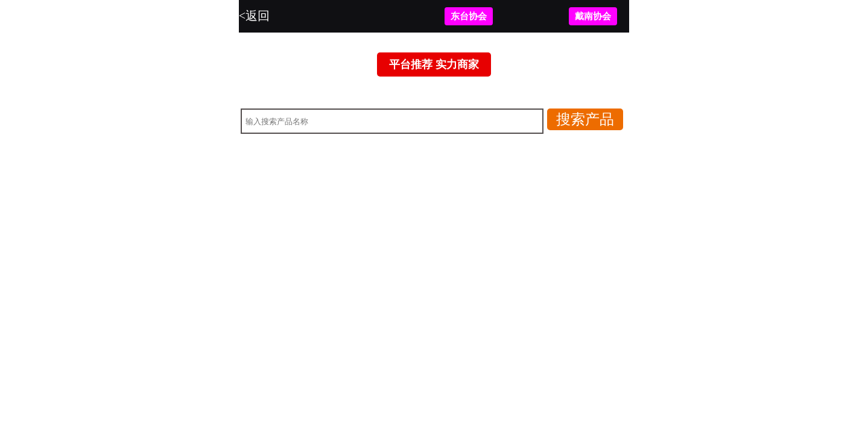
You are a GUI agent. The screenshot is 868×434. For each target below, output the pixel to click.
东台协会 (469, 16)
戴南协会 (593, 16)
